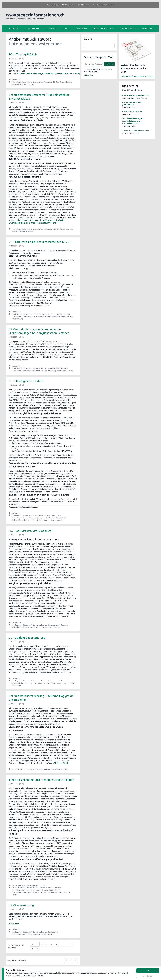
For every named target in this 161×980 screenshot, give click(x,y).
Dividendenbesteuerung (65, 683)
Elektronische (17, 84)
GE (25, 885)
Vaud (66, 892)
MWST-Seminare (68, 5)
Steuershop (147, 28)
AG (13, 885)
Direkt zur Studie (61, 763)
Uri (37, 314)
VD (41, 885)
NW (20, 623)
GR (20, 513)
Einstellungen (148, 976)
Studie (67, 769)
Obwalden (51, 892)
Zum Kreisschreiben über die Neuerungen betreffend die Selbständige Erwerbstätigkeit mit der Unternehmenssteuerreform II (42, 220)
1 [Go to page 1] (37, 944)
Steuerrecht (28, 314)
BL (19, 679)
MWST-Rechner (84, 5)
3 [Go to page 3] (47, 944)
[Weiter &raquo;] (37, 949)
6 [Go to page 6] (61, 944)
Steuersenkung (17, 319)
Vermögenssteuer (53, 316)
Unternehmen (17, 686)
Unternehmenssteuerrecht (42, 82)
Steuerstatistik (17, 769)
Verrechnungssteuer (128, 28)
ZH (44, 885)
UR (20, 312)
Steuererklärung (66, 82)
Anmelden (109, 64)
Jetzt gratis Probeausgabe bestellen (137, 76)
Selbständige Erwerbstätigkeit (23, 231)
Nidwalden (32, 627)
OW (57, 892)
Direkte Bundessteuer (65, 229)
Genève (61, 890)
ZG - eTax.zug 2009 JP (23, 54)
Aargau (48, 888)
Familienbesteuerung (19, 627)
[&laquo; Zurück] (33, 944)
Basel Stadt (36, 371)
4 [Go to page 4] (51, 944)
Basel (71, 371)
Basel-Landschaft (18, 683)
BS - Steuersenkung (21, 905)
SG (36, 888)
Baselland (52, 683)
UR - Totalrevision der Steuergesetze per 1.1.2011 (41, 242)
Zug (58, 82)
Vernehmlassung (67, 316)
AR (56, 890)
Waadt (14, 895)
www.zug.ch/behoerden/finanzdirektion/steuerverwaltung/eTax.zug (51, 74)
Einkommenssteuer (39, 316)
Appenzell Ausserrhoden (45, 890)
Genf (61, 892)
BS (20, 366)
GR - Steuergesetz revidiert (26, 381)
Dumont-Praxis (61, 518)
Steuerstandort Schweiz (103, 28)
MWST (67, 28)
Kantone (15, 80)
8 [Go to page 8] (71, 944)
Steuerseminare (53, 5)
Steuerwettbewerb (40, 368)
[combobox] (99, 46)
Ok (148, 971)
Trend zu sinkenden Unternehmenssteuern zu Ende (41, 780)
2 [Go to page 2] (42, 944)
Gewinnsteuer (44, 314)
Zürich (17, 888)
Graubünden (50, 518)
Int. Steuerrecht (52, 28)
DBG (55, 229)
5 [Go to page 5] (56, 944)
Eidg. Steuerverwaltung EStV (104, 5)
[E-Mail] (94, 64)
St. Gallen (41, 888)
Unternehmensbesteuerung (22, 82)
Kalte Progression (29, 520)
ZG (20, 80)
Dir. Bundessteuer (32, 28)
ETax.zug (30, 84)
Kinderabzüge (17, 520)
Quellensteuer (82, 28)
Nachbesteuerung (58, 520)
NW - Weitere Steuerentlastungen (31, 531)
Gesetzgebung (17, 314)
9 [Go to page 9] (33, 949)
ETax (24, 84)
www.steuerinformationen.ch (35, 15)
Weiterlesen (14, 923)
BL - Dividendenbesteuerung (27, 638)
